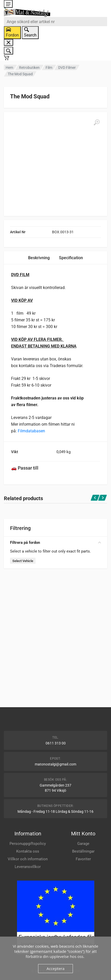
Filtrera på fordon (55, 543)
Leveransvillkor (28, 867)
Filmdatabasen (31, 431)
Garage (83, 844)
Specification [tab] (71, 258)
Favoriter (83, 859)
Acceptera (56, 968)
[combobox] (55, 22)
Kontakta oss (28, 851)
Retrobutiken (29, 68)
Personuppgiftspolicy (28, 844)
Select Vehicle (23, 561)
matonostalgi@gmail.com (55, 764)
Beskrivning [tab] (39, 258)
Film (49, 68)
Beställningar (83, 851)
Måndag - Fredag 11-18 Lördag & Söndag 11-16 (55, 811)
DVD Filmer (67, 68)
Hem (9, 68)
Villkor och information (28, 859)
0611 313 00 (56, 743)
